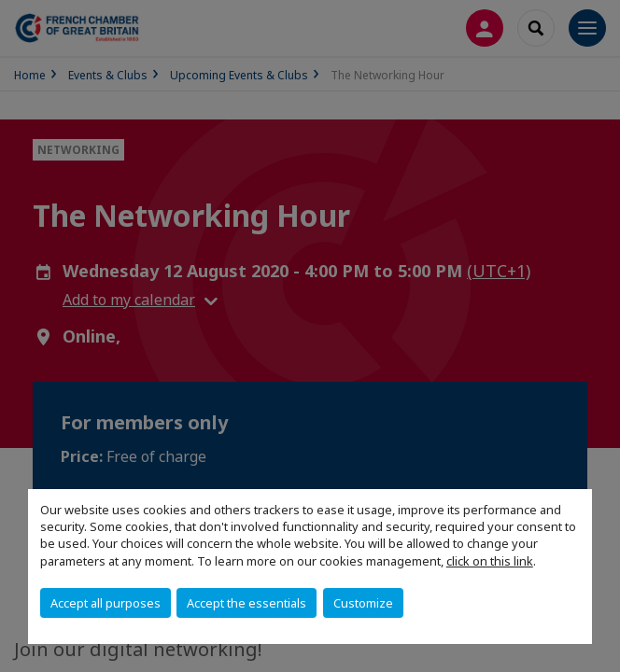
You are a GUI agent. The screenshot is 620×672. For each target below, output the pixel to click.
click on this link (490, 561)
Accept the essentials (247, 603)
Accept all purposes (106, 603)
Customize (363, 603)
